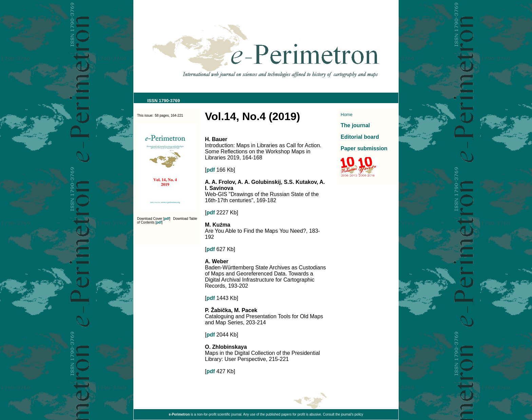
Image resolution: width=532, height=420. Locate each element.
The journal (355, 125)
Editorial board (360, 137)
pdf (167, 219)
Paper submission (364, 148)
